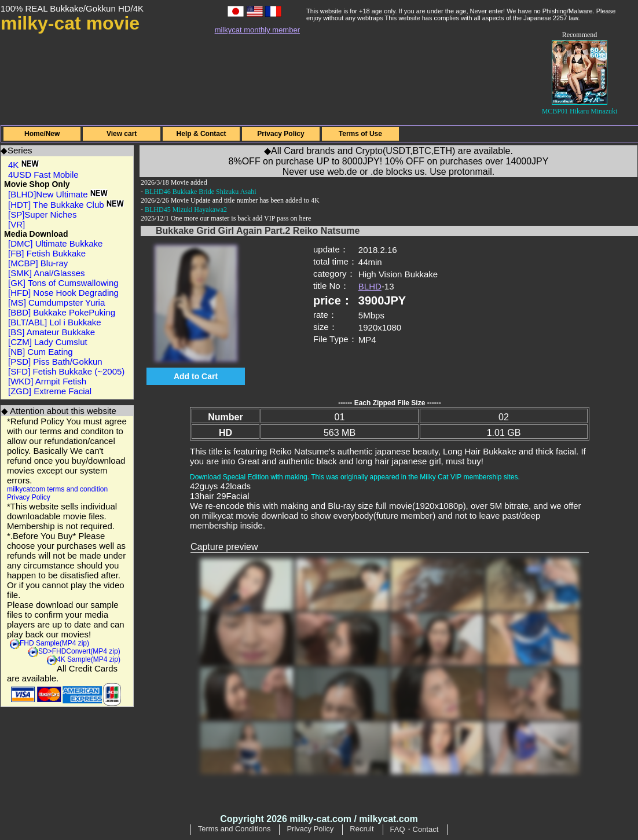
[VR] (16, 224)
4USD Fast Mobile (43, 175)
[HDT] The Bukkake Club (66, 205)
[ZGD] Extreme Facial (50, 391)
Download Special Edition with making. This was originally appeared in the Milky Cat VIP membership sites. (355, 477)
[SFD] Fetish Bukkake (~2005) (66, 371)
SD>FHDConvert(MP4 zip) (79, 651)
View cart (122, 134)
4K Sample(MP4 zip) (89, 659)
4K (23, 165)
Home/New (42, 134)
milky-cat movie (70, 23)
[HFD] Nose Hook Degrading (63, 293)
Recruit (362, 829)
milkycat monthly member (257, 30)
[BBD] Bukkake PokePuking (62, 312)
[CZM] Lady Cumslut (48, 342)
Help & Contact (201, 134)
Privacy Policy (280, 134)
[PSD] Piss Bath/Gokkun (55, 362)
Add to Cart (196, 376)
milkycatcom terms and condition (57, 489)
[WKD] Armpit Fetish (47, 381)
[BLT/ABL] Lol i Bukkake (55, 322)
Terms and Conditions (234, 829)
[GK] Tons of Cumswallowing (63, 283)
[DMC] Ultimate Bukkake (55, 243)
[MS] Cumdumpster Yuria (56, 302)
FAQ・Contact (415, 829)
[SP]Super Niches (42, 214)
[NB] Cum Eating (41, 352)
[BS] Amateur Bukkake (52, 332)
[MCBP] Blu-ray (38, 263)
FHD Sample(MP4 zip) (54, 643)
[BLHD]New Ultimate (58, 194)
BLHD (370, 286)
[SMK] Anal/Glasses (47, 273)
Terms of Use (360, 134)
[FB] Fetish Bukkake (47, 253)
